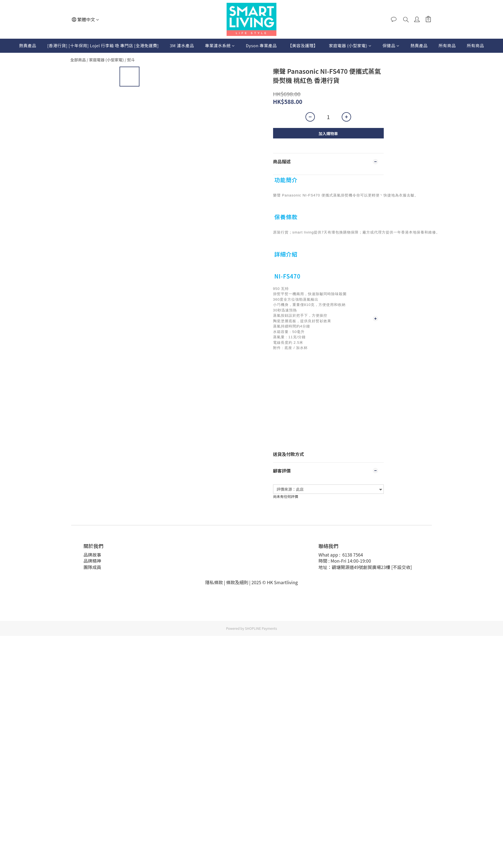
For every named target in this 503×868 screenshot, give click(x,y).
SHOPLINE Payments (261, 628)
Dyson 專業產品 (261, 45)
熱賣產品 (28, 45)
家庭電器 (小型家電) (350, 45)
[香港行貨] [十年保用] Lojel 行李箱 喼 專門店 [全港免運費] (103, 45)
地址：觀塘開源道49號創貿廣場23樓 (354, 567)
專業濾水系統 (220, 45)
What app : (330, 555)
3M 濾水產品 (182, 45)
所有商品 (447, 45)
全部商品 (78, 60)
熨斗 (131, 60)
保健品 (391, 45)
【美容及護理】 (303, 45)
